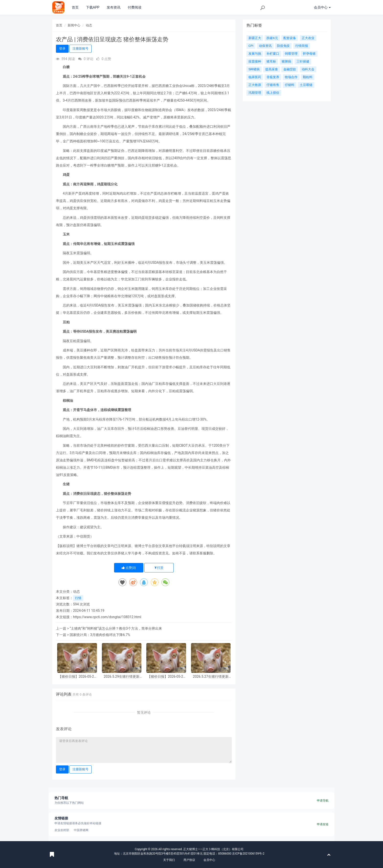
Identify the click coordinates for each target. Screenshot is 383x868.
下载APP (93, 7)
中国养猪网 (81, 830)
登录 (62, 48)
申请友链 (323, 824)
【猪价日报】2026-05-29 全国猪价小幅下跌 (77, 677)
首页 (75, 7)
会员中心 (209, 860)
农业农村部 (62, 830)
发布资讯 (114, 7)
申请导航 (323, 801)
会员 (322, 7)
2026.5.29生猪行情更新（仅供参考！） (122, 677)
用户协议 (189, 860)
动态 (89, 25)
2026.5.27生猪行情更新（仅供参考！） (211, 677)
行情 (78, 598)
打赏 (159, 568)
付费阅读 (135, 7)
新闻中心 (74, 25)
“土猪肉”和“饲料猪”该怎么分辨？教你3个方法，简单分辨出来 (116, 628)
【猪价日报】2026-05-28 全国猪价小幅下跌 (166, 677)
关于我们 (169, 860)
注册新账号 (80, 48)
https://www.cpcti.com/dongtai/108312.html (107, 617)
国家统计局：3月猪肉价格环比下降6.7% (100, 635)
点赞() (129, 568)
